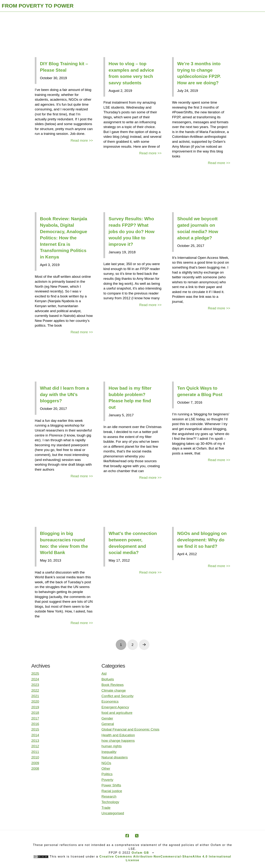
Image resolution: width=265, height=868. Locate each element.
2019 (35, 707)
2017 (35, 718)
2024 (35, 679)
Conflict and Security (117, 696)
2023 (35, 685)
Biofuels (108, 679)
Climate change (114, 690)
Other (106, 769)
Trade (106, 808)
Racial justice (112, 791)
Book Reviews (112, 685)
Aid (104, 674)
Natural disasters (115, 757)
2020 (35, 701)
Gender (107, 718)
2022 (35, 690)
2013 (35, 741)
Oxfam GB (140, 853)
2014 (35, 735)
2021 (35, 696)
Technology (110, 802)
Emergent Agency (115, 707)
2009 (35, 763)
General (108, 724)
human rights (112, 746)
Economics (110, 701)
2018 (35, 713)
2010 (35, 757)
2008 (35, 769)
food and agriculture (117, 713)
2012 (35, 746)
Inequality (109, 752)
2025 (35, 674)
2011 (35, 752)
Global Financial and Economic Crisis (130, 729)
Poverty (107, 780)
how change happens (118, 741)
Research (109, 796)
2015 (35, 729)
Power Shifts (111, 785)
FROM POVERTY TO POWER (38, 6)
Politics (107, 774)
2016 (35, 724)
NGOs (106, 763)
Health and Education (118, 735)
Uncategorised (113, 813)
